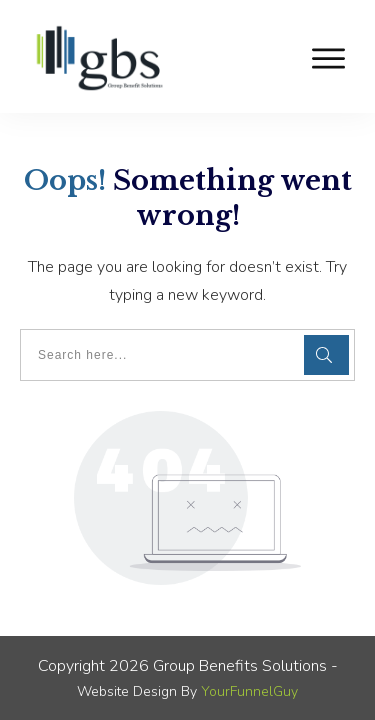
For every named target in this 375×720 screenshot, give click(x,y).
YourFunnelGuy (249, 691)
